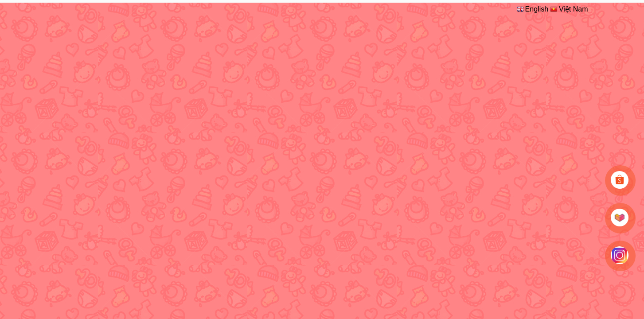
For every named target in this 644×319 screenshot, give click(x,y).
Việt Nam (569, 9)
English (532, 9)
